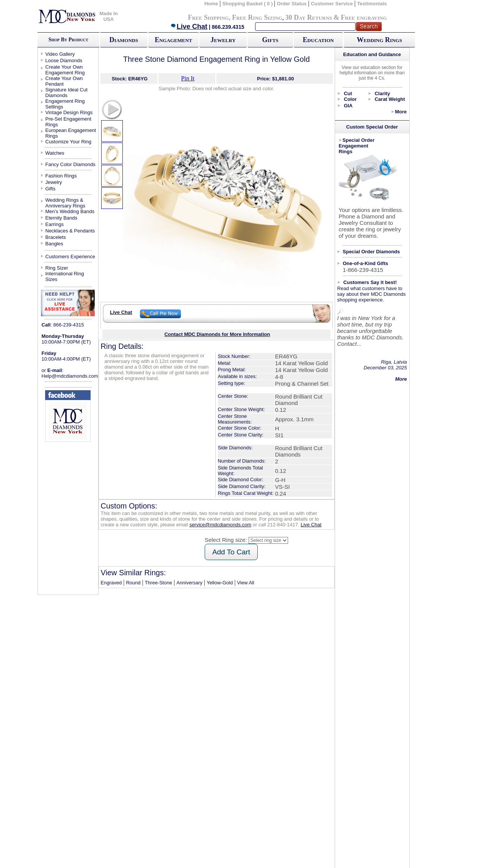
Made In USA (108, 16)
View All (245, 583)
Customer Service (332, 4)
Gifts (270, 40)
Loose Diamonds (64, 60)
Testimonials (372, 4)
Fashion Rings (61, 176)
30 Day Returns (309, 17)
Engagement (173, 40)
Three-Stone (158, 583)
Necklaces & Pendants (70, 231)
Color (350, 99)
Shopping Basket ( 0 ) (248, 4)
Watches (55, 153)
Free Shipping (208, 17)
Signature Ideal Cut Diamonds (67, 93)
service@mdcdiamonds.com (220, 525)
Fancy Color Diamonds (71, 164)
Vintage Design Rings (69, 112)
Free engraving (364, 17)
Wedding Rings (379, 40)
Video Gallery (60, 54)
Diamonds (124, 40)
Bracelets (56, 237)
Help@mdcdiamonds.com (70, 376)
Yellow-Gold (220, 583)
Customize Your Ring (68, 142)
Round (133, 583)
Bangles (54, 244)
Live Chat (189, 27)
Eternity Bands (62, 218)
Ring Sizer (57, 268)
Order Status (292, 4)
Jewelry (223, 40)
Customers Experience (71, 257)
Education (318, 40)
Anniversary (189, 583)
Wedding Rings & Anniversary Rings (66, 203)
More (401, 112)
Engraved (111, 583)
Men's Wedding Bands (70, 211)
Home (211, 4)
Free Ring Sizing (257, 17)
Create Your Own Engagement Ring (65, 70)
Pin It (188, 78)
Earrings (55, 224)
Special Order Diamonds (371, 252)
